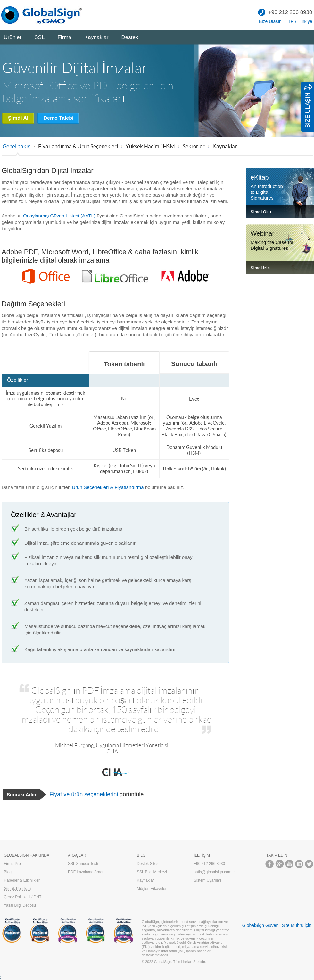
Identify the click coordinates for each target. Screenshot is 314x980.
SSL (39, 37)
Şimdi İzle (260, 268)
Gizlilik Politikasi (17, 889)
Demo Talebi (58, 118)
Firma (64, 37)
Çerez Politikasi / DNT (23, 897)
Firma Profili (14, 864)
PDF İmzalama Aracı (86, 872)
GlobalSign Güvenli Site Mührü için (277, 925)
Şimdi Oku (261, 212)
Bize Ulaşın (270, 21)
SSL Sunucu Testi (83, 864)
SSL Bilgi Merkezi (152, 872)
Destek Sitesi (148, 864)
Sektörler (194, 146)
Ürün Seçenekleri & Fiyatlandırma (108, 487)
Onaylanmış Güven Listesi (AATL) (59, 216)
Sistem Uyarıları (207, 880)
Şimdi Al (18, 118)
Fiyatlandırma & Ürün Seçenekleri (78, 146)
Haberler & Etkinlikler (22, 880)
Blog (8, 872)
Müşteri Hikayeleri (152, 889)
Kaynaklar (96, 37)
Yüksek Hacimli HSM (150, 146)
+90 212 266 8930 (290, 12)
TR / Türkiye (300, 21)
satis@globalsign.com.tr (214, 872)
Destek (130, 37)
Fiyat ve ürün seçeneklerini (84, 794)
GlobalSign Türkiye (43, 15)
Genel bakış (17, 146)
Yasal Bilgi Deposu (20, 905)
